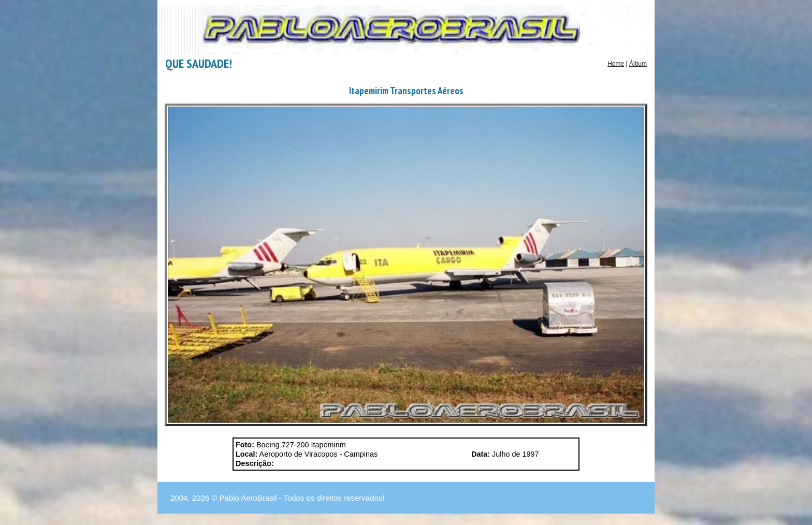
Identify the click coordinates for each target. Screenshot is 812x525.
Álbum (638, 64)
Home (616, 64)
